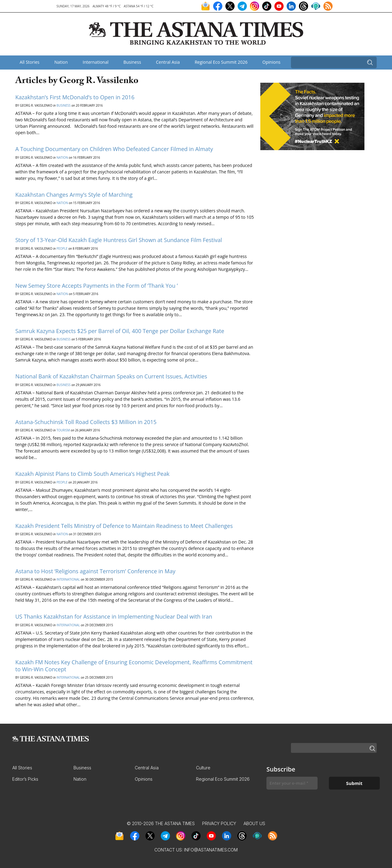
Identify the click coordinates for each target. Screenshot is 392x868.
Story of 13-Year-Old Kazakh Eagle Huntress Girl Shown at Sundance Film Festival (119, 240)
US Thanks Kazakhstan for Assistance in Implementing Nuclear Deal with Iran (114, 616)
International (96, 62)
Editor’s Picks (25, 779)
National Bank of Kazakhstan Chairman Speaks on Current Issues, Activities (111, 376)
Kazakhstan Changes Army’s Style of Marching (74, 195)
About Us (254, 823)
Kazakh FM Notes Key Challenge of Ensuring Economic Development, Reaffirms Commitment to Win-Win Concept (134, 666)
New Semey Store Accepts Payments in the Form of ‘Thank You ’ (96, 286)
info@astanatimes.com (211, 850)
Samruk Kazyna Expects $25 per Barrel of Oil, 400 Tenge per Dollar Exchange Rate (120, 331)
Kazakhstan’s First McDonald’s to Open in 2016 (75, 97)
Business (132, 62)
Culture (203, 768)
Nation (61, 62)
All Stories (29, 62)
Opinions (271, 62)
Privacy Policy (219, 823)
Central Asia (168, 62)
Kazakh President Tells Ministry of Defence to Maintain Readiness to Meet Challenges (124, 526)
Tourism (63, 430)
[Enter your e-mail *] (292, 783)
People (62, 248)
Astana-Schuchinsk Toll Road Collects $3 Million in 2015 (86, 422)
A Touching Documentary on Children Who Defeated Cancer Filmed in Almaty (114, 149)
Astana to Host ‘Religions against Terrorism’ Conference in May (95, 571)
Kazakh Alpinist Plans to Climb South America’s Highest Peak (92, 474)
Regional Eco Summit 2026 (221, 62)
